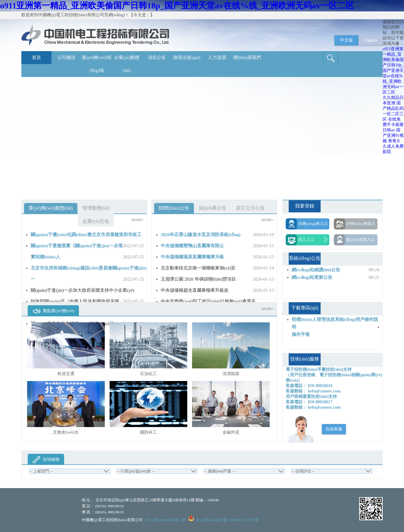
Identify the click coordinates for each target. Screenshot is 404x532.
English (371, 40)
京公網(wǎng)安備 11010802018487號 (227, 520)
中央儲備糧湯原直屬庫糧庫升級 (192, 257)
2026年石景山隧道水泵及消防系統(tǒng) (201, 235)
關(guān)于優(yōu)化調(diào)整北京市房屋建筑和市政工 (86, 235)
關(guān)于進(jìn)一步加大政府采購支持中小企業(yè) (82, 290)
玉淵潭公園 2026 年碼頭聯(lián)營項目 (198, 279)
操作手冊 (301, 334)
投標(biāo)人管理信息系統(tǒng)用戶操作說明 (335, 323)
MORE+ (138, 220)
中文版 (347, 40)
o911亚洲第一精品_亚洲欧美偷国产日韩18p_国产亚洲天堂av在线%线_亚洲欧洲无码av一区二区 (177, 6)
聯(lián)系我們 (247, 57)
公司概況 (67, 57)
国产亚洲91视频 (393, 135)
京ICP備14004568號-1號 (165, 520)
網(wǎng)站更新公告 (312, 277)
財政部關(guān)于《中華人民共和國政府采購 (75, 301)
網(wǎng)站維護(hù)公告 (316, 270)
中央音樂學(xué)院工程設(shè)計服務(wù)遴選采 (208, 301)
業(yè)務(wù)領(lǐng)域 (96, 64)
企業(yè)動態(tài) (127, 64)
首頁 (36, 57)
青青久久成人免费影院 (393, 146)
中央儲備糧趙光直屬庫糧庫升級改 (195, 290)
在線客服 (334, 429)
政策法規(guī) (187, 57)
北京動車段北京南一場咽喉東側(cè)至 (198, 268)
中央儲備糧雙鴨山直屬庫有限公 (192, 246)
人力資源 (217, 57)
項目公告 (157, 57)
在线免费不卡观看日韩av (393, 125)
